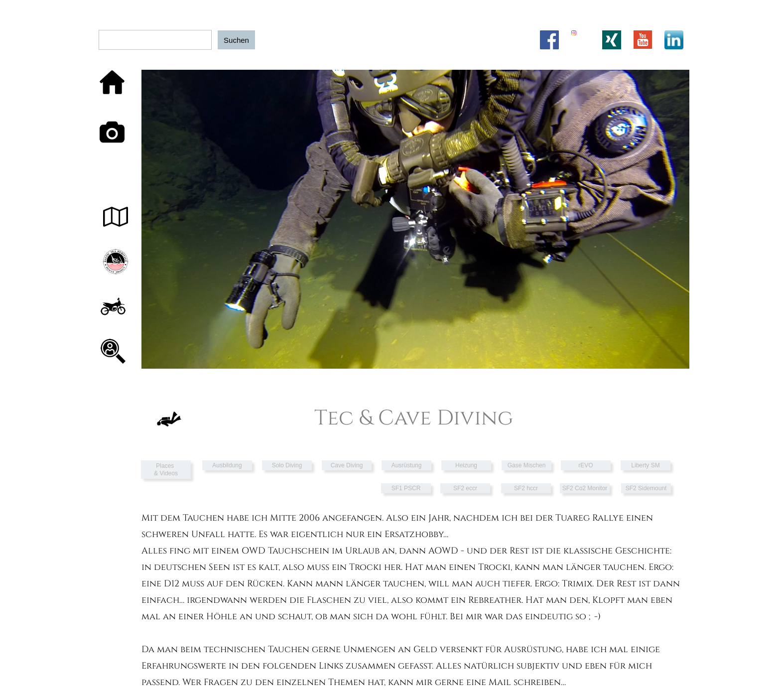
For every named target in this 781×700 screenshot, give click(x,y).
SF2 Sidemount (646, 488)
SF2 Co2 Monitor (585, 488)
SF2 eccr (465, 488)
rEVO (586, 465)
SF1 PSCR (406, 488)
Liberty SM (645, 465)
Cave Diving (347, 465)
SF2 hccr (526, 488)
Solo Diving (287, 465)
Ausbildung (227, 465)
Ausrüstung (407, 465)
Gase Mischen (527, 465)
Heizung (466, 465)
